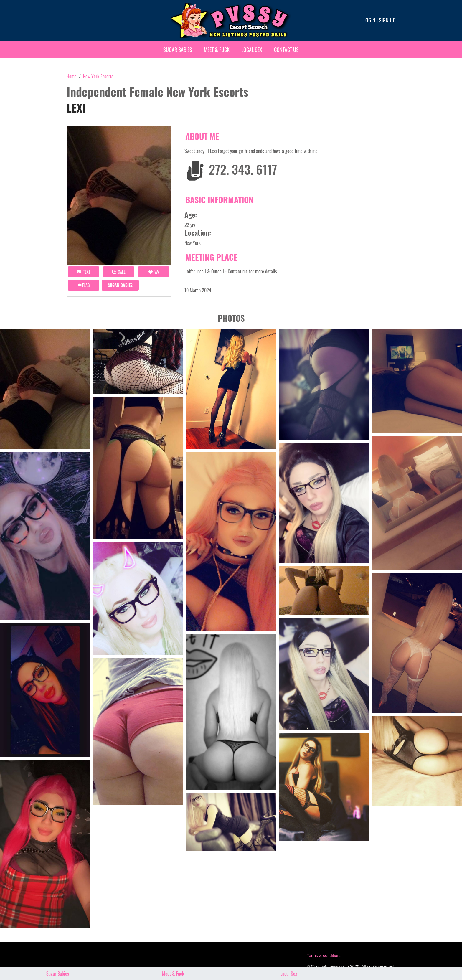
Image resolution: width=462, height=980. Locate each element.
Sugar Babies (178, 50)
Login (369, 20)
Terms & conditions (324, 956)
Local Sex (252, 50)
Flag (84, 285)
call (119, 272)
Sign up (387, 20)
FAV (154, 272)
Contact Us (286, 50)
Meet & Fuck (217, 50)
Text (84, 272)
